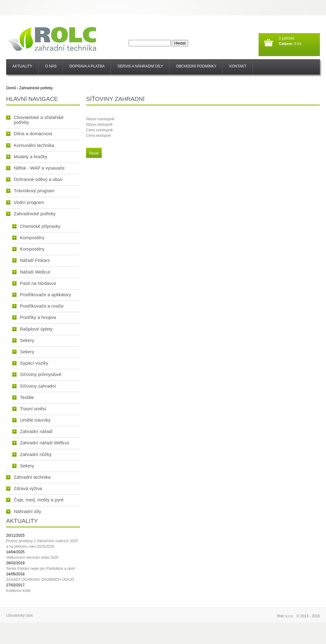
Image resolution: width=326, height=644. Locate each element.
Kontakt (238, 66)
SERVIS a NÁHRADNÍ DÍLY (140, 66)
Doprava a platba (87, 66)
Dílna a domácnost (29, 134)
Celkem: (286, 44)
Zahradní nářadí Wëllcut (41, 443)
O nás (51, 66)
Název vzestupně (100, 119)
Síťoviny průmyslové (37, 374)
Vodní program (25, 202)
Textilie (23, 397)
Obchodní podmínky (196, 66)
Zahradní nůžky (32, 454)
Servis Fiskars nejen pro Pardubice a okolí (41, 569)
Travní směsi (29, 409)
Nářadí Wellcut (31, 272)
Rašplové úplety (32, 329)
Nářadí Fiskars (31, 260)
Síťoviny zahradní (34, 386)
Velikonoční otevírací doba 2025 (32, 558)
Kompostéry (28, 238)
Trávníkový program (30, 191)
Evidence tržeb (18, 591)
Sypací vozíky (30, 363)
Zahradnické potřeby (36, 88)
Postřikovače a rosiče (38, 306)
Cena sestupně (99, 136)
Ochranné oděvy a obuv (34, 179)
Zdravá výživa (24, 488)
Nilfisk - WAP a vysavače (35, 168)
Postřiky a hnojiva (34, 317)
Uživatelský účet (19, 615)
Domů (11, 88)
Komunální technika (30, 145)
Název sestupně (99, 125)
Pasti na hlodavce (34, 283)
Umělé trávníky (31, 420)
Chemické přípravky (36, 226)
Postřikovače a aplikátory (42, 295)
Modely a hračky (27, 157)
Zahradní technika (28, 477)
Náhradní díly (24, 511)
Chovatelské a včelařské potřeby (35, 120)
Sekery (23, 340)
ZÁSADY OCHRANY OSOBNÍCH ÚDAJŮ (40, 580)
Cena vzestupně (99, 130)
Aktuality (22, 66)
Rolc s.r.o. (285, 616)
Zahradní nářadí (32, 431)
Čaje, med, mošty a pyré (35, 500)
